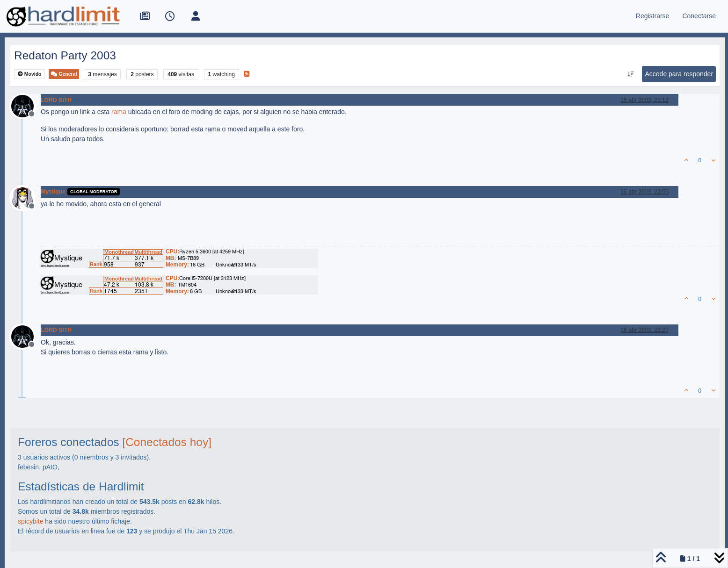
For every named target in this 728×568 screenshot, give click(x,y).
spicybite (30, 521)
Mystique (53, 192)
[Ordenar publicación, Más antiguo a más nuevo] (630, 74)
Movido (30, 74)
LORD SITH (56, 100)
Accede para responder (679, 74)
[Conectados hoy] (167, 442)
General (64, 74)
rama (119, 112)
